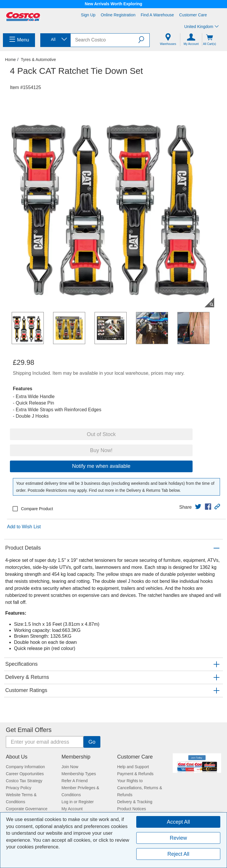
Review (178, 838)
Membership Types (79, 774)
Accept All (178, 822)
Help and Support (133, 767)
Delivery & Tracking (135, 802)
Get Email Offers (29, 730)
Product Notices (132, 809)
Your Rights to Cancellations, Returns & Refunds (140, 788)
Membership (76, 757)
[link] (198, 507)
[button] (144, 40)
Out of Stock (101, 434)
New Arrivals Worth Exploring (114, 4)
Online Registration (118, 15)
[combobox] (55, 40)
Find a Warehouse (157, 15)
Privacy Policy (19, 788)
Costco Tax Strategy (24, 781)
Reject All (178, 854)
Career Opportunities (25, 774)
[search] (104, 40)
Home (10, 60)
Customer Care (193, 15)
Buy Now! (101, 450)
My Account (72, 809)
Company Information (25, 767)
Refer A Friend (75, 781)
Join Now (70, 767)
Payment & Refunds (136, 774)
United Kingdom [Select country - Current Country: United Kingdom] (201, 27)
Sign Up (88, 15)
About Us (17, 757)
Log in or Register (78, 802)
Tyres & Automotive (38, 60)
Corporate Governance (27, 809)
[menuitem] (19, 40)
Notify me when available (101, 466)
